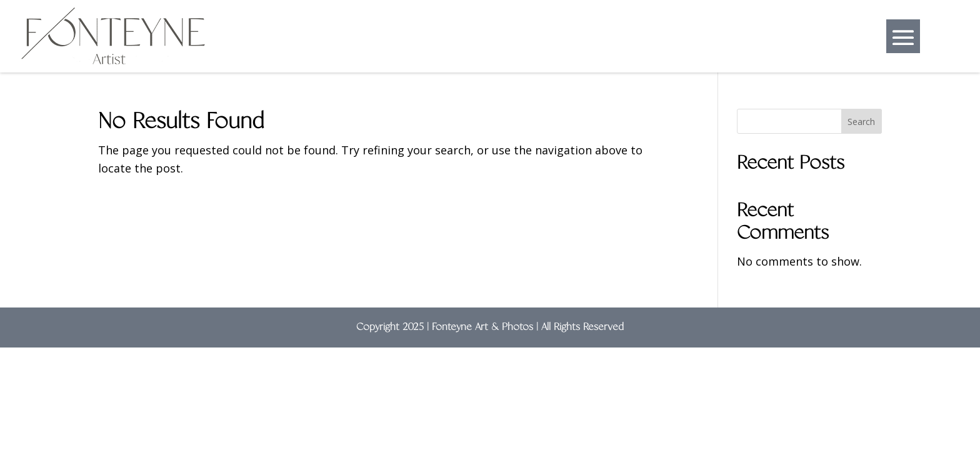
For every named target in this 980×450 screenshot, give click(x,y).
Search (861, 122)
